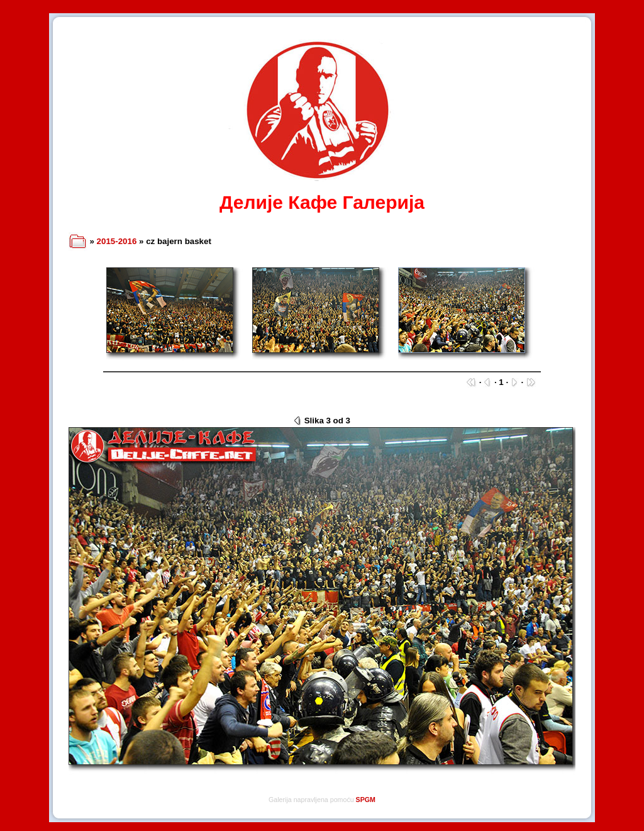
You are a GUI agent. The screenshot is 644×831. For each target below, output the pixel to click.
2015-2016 (117, 241)
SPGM (366, 800)
